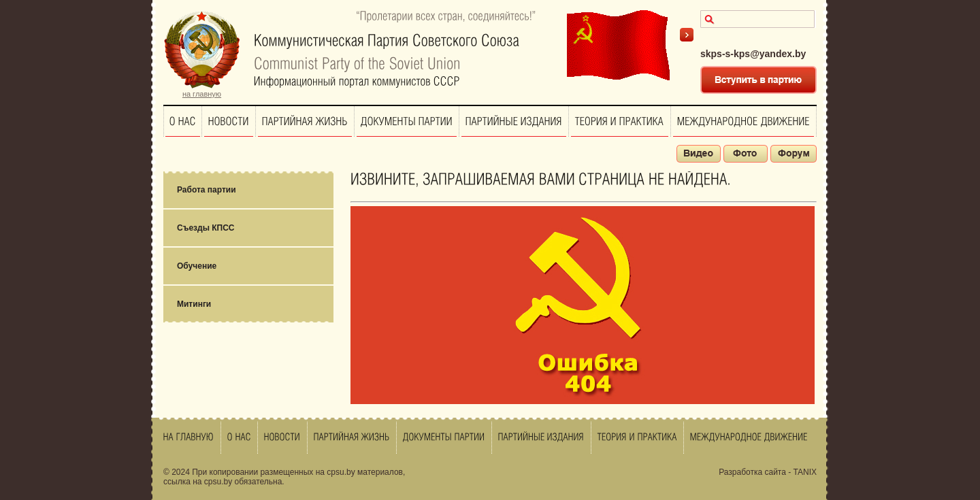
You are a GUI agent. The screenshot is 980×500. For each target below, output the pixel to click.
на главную (202, 94)
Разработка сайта (752, 472)
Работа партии (207, 190)
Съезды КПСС (206, 228)
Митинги (194, 304)
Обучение (197, 266)
